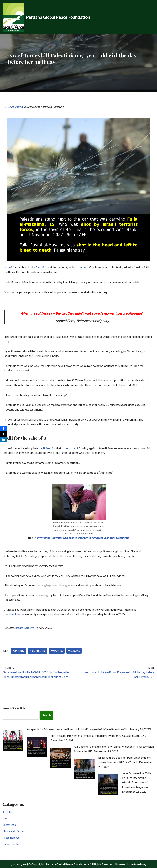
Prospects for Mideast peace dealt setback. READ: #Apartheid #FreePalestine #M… (78, 729)
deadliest (15, 614)
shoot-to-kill (71, 448)
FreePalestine (37, 651)
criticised (46, 448)
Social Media (11, 844)
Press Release (11, 837)
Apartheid (19, 651)
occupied (82, 267)
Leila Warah (16, 107)
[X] (3, 434)
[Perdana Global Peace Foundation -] (46, 17)
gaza (6, 818)
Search (46, 715)
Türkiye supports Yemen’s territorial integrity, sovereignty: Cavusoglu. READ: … (99, 736)
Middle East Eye (24, 628)
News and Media (13, 831)
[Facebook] (3, 429)
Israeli (8, 267)
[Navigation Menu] (150, 17)
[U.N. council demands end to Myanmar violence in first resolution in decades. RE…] (61, 767)
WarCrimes (57, 651)
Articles (8, 812)
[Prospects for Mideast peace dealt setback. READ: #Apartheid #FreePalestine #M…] (13, 750)
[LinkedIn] (3, 439)
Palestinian (42, 267)
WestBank (74, 651)
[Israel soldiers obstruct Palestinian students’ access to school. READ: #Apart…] (84, 778)
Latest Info (9, 825)
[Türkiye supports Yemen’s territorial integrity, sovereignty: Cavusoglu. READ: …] (37, 756)
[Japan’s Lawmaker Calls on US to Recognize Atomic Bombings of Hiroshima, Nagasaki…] (108, 793)
